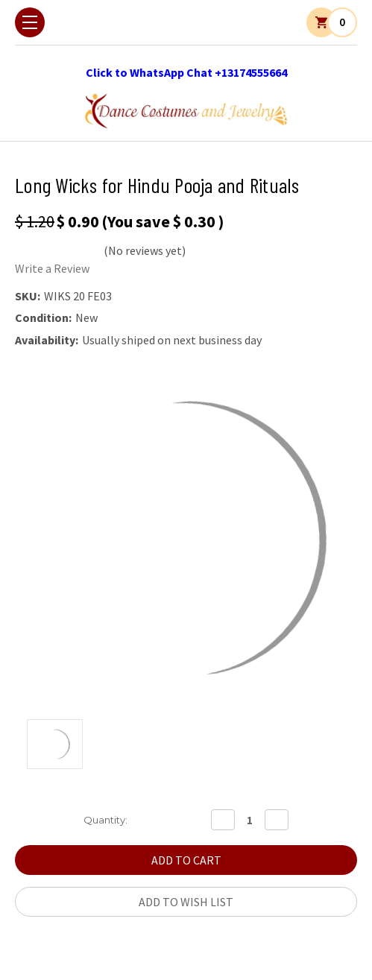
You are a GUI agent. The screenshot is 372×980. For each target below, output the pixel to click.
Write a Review (52, 268)
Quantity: (105, 820)
